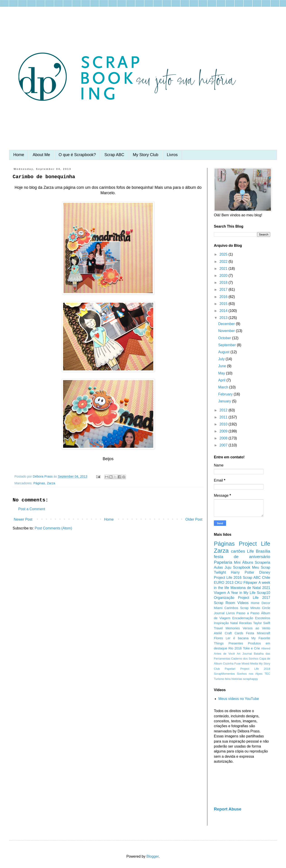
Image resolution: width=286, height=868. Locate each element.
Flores (218, 638)
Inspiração (221, 623)
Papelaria (223, 562)
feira (228, 679)
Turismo (219, 679)
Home (19, 155)
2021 (224, 269)
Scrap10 (263, 593)
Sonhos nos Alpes (250, 674)
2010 (224, 424)
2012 (224, 410)
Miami (218, 608)
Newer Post (23, 519)
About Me (41, 155)
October (225, 338)
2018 (224, 283)
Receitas (245, 623)
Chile (266, 578)
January (225, 401)
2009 (224, 431)
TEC (267, 674)
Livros (172, 155)
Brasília (263, 551)
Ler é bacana (237, 638)
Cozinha (228, 664)
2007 (224, 445)
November (227, 331)
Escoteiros (263, 618)
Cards (239, 633)
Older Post (194, 519)
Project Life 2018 (255, 669)
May (222, 373)
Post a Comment (32, 509)
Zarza (51, 483)
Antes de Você (224, 654)
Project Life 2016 (228, 578)
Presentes (236, 643)
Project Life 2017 (254, 598)
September (228, 345)
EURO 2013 (224, 583)
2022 (224, 262)
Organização (224, 598)
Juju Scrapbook (238, 567)
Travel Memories (227, 628)
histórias (237, 679)
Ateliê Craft (223, 633)
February (226, 394)
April (222, 380)
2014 (224, 311)
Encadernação (243, 618)
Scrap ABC (114, 155)
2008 (224, 438)
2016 (224, 297)
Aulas (218, 567)
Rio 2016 (235, 648)
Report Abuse (228, 809)
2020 (224, 276)
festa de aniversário (242, 557)
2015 (224, 304)
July (222, 359)
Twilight (220, 572)
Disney (265, 572)
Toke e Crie (251, 648)
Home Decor (261, 603)
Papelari (230, 669)
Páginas (39, 483)
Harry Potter (243, 572)
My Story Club (145, 155)
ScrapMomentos (224, 674)
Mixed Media (250, 664)
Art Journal (244, 654)
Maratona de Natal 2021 (250, 588)
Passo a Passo (248, 613)
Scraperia (263, 562)
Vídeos (243, 603)
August (224, 352)
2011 (224, 417)
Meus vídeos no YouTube (239, 699)
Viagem (220, 593)
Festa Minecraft (258, 633)
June (223, 366)
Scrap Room (224, 603)
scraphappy (250, 679)
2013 (224, 318)
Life (251, 551)
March (224, 387)
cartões (238, 551)
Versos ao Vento (256, 628)
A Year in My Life (241, 593)
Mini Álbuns (244, 562)
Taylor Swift (262, 623)
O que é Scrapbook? (77, 155)
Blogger (153, 856)
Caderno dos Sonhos (245, 659)
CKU (238, 583)
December (227, 324)
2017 (224, 290)
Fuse (238, 664)
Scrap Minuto (250, 608)
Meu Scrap (261, 567)
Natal (234, 623)
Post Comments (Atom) (53, 528)
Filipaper (250, 583)
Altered (266, 648)
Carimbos (231, 608)
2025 (224, 254)
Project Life (255, 544)
